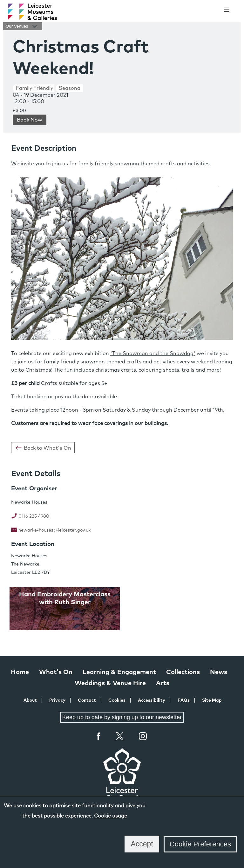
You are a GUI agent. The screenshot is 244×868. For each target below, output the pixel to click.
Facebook (99, 736)
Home (20, 672)
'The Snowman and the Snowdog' (153, 354)
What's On (56, 672)
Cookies (117, 700)
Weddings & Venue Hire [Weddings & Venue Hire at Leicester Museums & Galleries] (110, 683)
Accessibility (152, 700)
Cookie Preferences (200, 844)
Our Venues (23, 26)
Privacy (57, 700)
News (219, 672)
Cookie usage (111, 816)
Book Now (30, 120)
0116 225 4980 (34, 516)
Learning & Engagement (119, 672)
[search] (211, 10)
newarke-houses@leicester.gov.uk (54, 530)
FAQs (184, 700)
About (30, 700)
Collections (183, 672)
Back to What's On (43, 448)
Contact (87, 700)
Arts (163, 683)
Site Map (212, 700)
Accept (142, 844)
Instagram (143, 737)
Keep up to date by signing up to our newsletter (122, 717)
